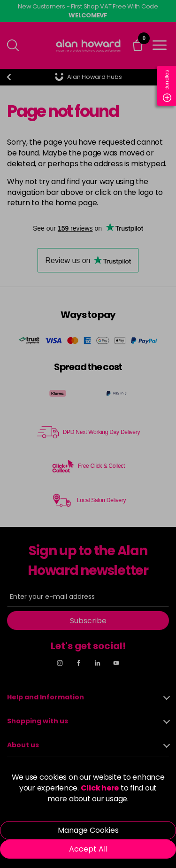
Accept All (88, 849)
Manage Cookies (88, 830)
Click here (100, 788)
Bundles (167, 86)
